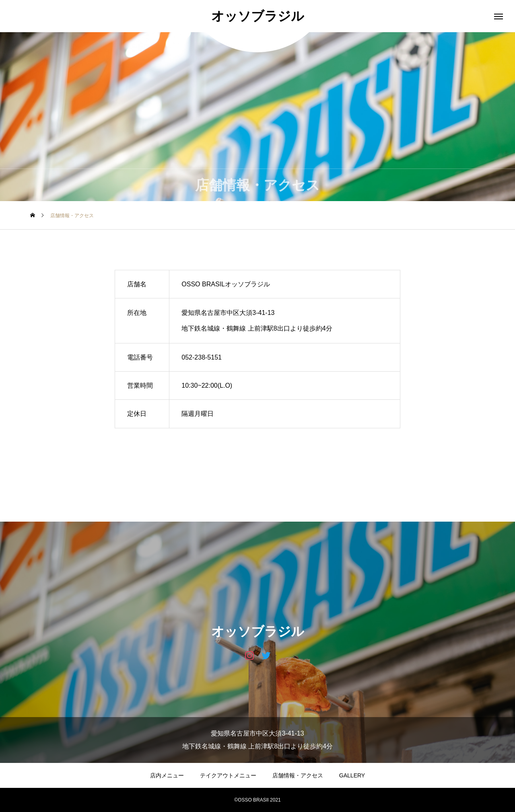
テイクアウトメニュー (228, 775)
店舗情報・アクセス (298, 775)
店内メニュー (167, 775)
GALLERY (352, 775)
